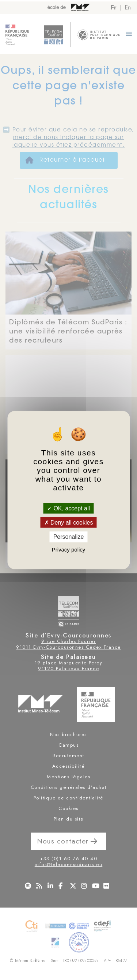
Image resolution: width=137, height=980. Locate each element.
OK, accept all (68, 508)
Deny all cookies (69, 523)
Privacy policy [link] (69, 549)
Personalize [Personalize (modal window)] (69, 537)
